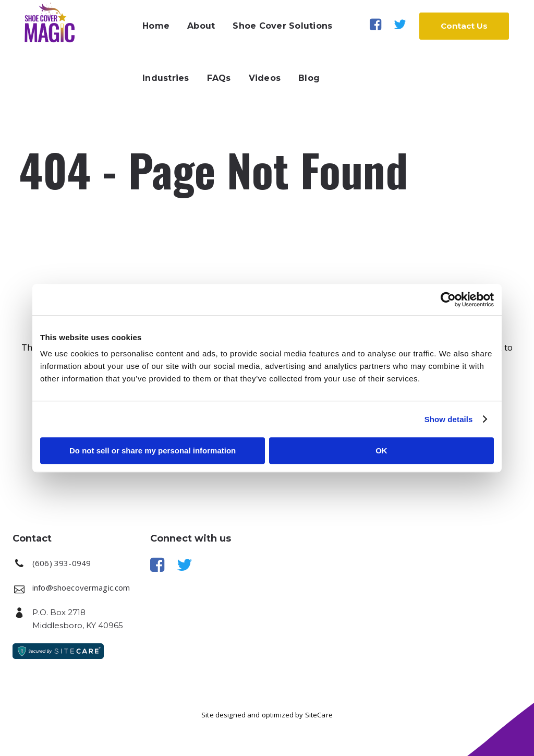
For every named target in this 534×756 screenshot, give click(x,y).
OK (381, 451)
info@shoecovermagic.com (81, 587)
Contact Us (457, 26)
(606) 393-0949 (62, 563)
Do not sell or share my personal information (153, 451)
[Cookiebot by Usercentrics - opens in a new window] (448, 299)
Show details (449, 419)
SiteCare (319, 715)
